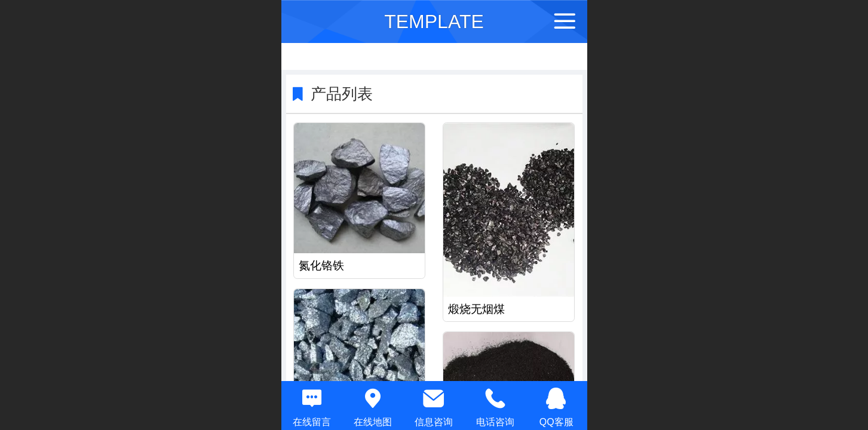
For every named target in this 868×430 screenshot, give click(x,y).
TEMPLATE (434, 21)
